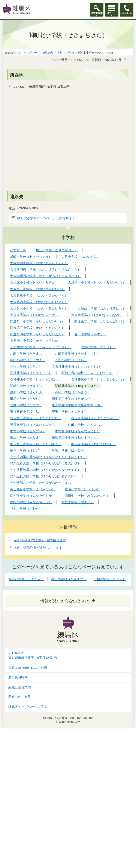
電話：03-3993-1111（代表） (29, 668)
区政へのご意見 (20, 697)
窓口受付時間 (18, 677)
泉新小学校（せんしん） (26, 579)
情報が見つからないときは (65, 601)
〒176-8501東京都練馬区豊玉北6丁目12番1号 (33, 656)
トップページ (31, 53)
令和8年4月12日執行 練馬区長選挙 (40, 540)
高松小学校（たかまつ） (69, 579)
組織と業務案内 (20, 687)
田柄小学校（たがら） (110, 579)
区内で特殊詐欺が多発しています (38, 548)
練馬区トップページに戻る (28, 707)
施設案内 (48, 53)
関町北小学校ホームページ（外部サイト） (48, 218)
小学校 (70, 53)
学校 (60, 53)
